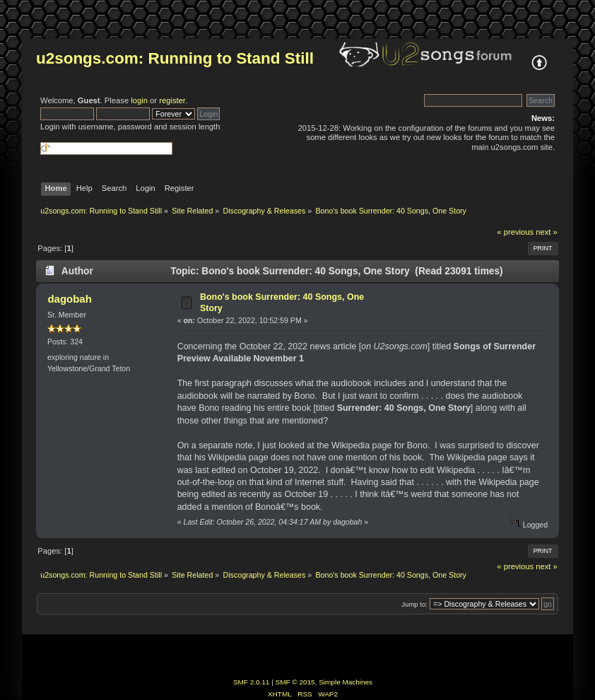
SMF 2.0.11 (252, 682)
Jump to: (414, 604)
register (172, 100)
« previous (515, 232)
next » (547, 232)
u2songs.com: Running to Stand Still (175, 58)
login (139, 100)
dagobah (69, 299)
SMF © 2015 (295, 682)
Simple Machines (346, 682)
